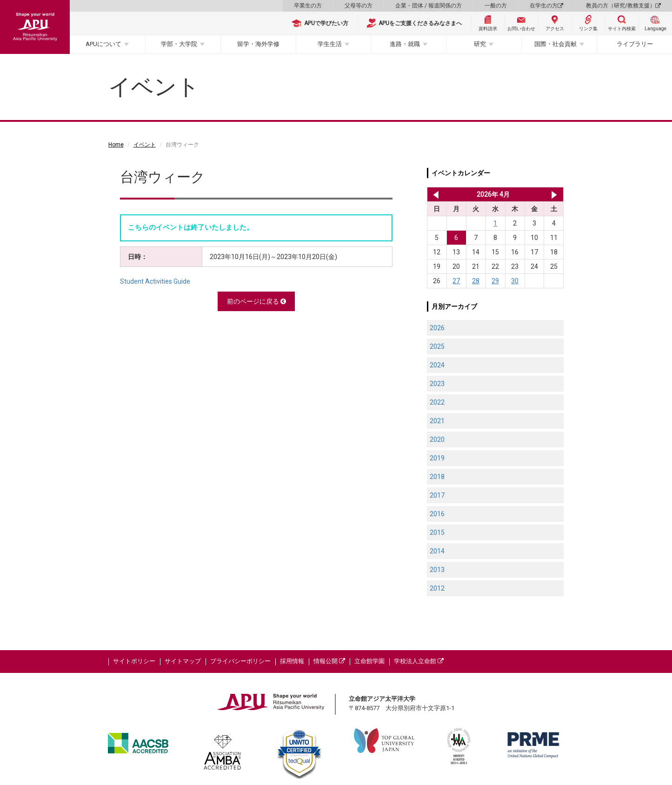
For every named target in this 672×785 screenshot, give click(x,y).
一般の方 (496, 6)
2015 (437, 532)
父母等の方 (359, 6)
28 (476, 281)
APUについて (103, 44)
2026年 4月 (493, 194)
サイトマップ (183, 661)
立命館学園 (369, 661)
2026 (437, 328)
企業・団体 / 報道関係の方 (429, 6)
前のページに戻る (256, 301)
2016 (437, 514)
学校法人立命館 (419, 661)
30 (515, 281)
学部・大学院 (179, 44)
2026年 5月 (554, 194)
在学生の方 (546, 6)
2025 (437, 346)
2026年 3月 (434, 194)
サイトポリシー (134, 661)
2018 (437, 477)
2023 (437, 384)
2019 (437, 458)
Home (116, 145)
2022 (437, 402)
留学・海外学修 (258, 44)
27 (456, 281)
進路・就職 (405, 44)
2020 (437, 439)
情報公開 (329, 661)
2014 (437, 551)
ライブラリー (635, 44)
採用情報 (292, 661)
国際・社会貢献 (556, 44)
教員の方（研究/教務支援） (623, 6)
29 (495, 281)
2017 (437, 495)
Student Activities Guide (155, 281)
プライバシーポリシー (240, 661)
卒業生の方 (308, 6)
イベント (145, 145)
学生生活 (330, 44)
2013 (437, 570)
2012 (437, 588)
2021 (437, 421)
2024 (437, 365)
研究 (480, 44)
